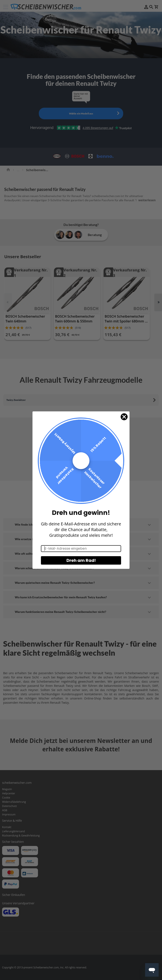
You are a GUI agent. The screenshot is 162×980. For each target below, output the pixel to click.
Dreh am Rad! (81, 564)
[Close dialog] (124, 420)
